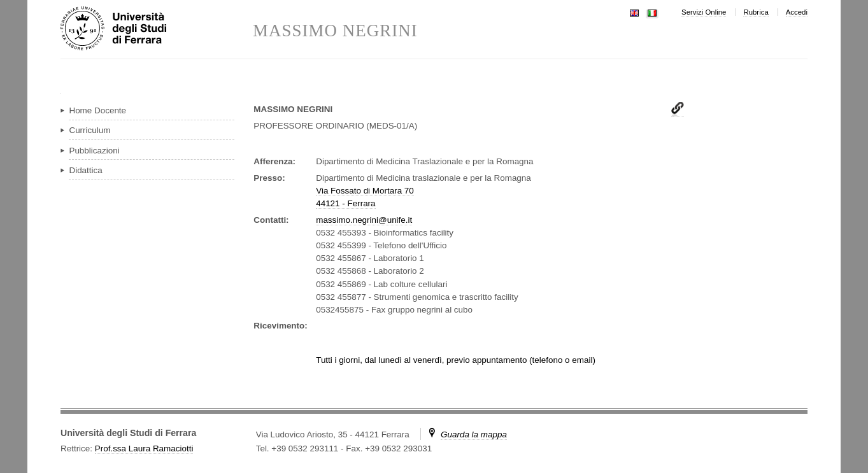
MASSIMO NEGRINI (335, 31)
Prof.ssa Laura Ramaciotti (144, 448)
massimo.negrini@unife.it (364, 220)
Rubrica (756, 12)
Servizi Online (704, 12)
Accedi (797, 12)
